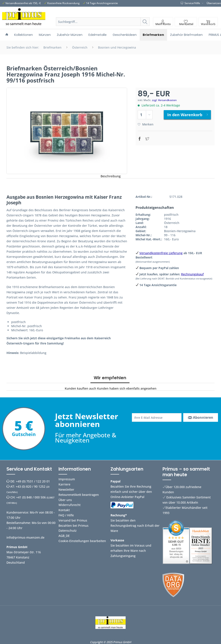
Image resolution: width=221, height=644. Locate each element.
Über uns (65, 500)
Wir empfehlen (110, 378)
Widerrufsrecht (69, 505)
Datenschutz (68, 531)
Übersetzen (214, 3)
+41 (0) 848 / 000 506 (31, 497)
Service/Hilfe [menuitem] (191, 3)
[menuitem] (103, 27)
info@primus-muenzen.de (25, 537)
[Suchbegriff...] (103, 22)
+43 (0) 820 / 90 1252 (31, 486)
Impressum (67, 479)
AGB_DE (64, 536)
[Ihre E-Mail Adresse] (157, 417)
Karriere (64, 484)
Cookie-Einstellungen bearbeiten (82, 541)
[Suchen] (145, 22)
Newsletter (66, 489)
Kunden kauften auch (81, 388)
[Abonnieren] (201, 417)
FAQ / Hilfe (66, 515)
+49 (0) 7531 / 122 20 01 (33, 481)
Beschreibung (111, 176)
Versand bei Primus (73, 520)
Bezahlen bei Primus (73, 526)
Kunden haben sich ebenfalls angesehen (127, 388)
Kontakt (64, 510)
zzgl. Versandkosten (164, 100)
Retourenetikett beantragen (79, 495)
